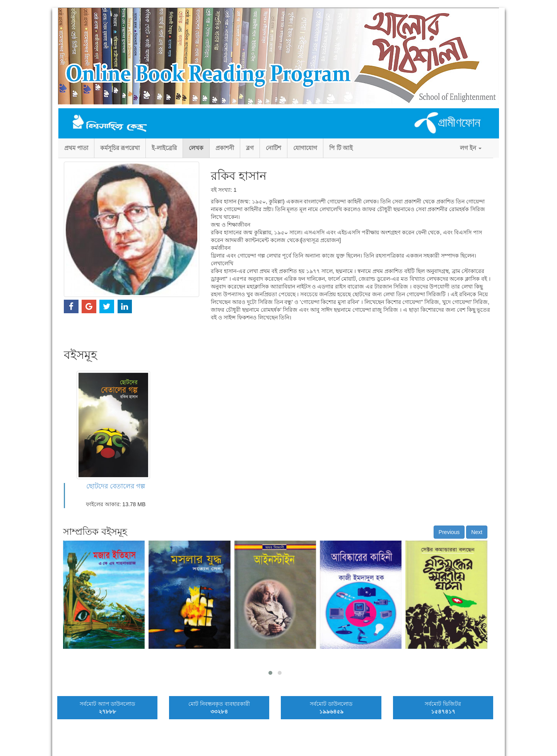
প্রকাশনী (225, 148)
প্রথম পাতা (76, 148)
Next (477, 532)
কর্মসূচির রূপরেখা (120, 148)
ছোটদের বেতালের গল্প (115, 486)
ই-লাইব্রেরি (164, 148)
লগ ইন (471, 148)
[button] (270, 673)
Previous (449, 532)
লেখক (196, 148)
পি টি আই (341, 148)
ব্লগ (250, 148)
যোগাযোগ (305, 148)
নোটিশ (273, 148)
